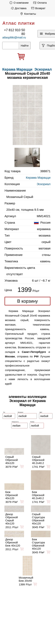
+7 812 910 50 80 (15, 32)
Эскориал (43, 69)
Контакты (27, 14)
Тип (4, 412)
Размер (32, 422)
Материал (20, 412)
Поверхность (15, 422)
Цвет (41, 412)
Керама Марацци (38, 178)
